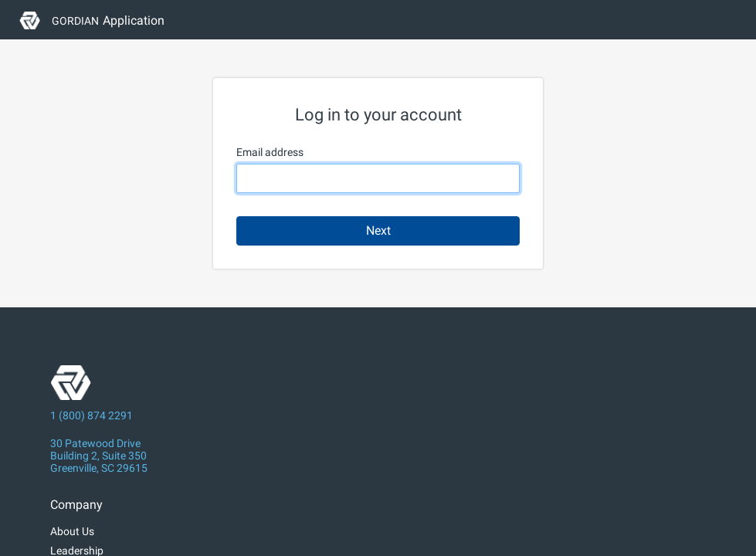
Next (378, 231)
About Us (72, 531)
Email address (270, 152)
